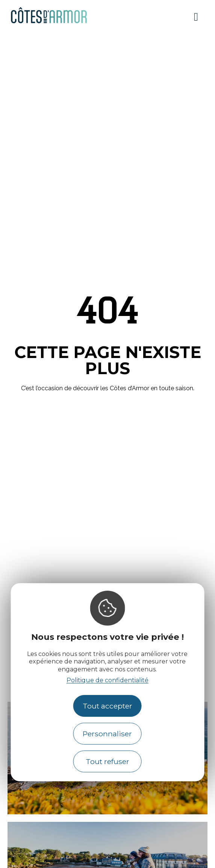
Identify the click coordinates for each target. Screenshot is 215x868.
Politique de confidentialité (107, 680)
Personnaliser (107, 734)
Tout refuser (107, 761)
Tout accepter (107, 706)
